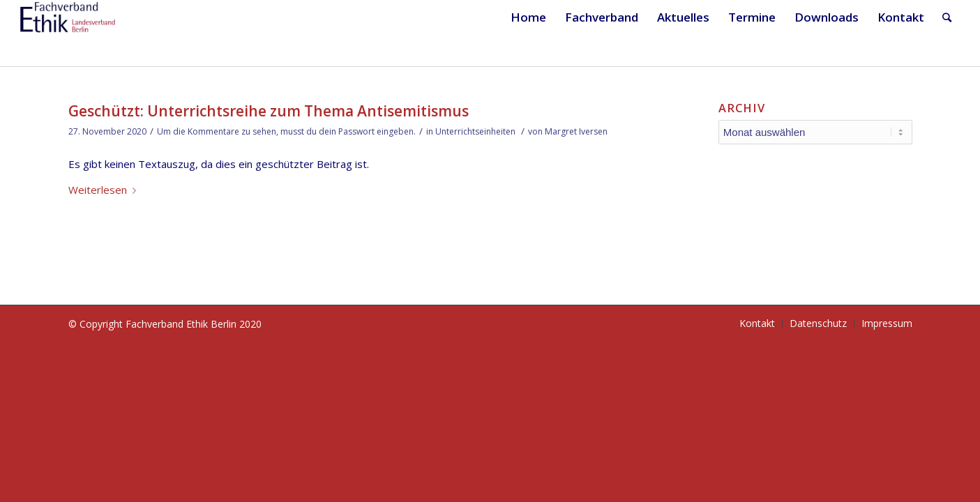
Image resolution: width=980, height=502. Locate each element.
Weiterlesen (105, 190)
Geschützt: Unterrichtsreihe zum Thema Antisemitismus (269, 111)
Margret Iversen (576, 131)
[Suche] (947, 17)
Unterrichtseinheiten (475, 131)
